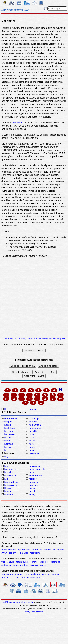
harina (32, 437)
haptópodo (35, 428)
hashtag (8, 444)
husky (32, 495)
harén (32, 434)
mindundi (37, 550)
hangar (8, 422)
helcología (34, 466)
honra (32, 488)
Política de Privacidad (13, 602)
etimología (7, 574)
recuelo (12, 550)
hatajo (8, 450)
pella (4, 550)
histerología (10, 485)
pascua (18, 574)
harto (32, 441)
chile (26, 574)
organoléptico (21, 565)
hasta (32, 444)
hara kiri (33, 431)
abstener (35, 574)
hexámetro (10, 476)
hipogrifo (34, 482)
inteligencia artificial (34, 612)
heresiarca (10, 472)
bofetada (55, 562)
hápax (7, 425)
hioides (33, 479)
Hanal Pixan (10, 418)
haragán (9, 431)
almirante (35, 577)
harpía (8, 441)
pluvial (15, 577)
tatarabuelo (22, 562)
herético (6, 577)
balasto (24, 553)
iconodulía (49, 550)
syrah (4, 553)
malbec (61, 550)
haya (7, 456)
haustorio (34, 453)
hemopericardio (37, 469)
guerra (45, 574)
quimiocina (24, 550)
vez (3, 562)
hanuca (33, 422)
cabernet (14, 553)
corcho (34, 562)
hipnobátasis (11, 482)
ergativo (34, 565)
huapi (32, 491)
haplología (10, 428)
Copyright (29, 602)
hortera (8, 491)
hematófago (11, 469)
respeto (55, 574)
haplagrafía (35, 425)
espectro (44, 562)
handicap (34, 418)
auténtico (7, 565)
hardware (9, 434)
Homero (9, 488)
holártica (33, 485)
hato (31, 450)
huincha (9, 495)
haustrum (18, 122)
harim (7, 437)
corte (43, 565)
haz (6, 466)
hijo (6, 479)
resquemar (35, 553)
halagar (33, 409)
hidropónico (35, 476)
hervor (32, 472)
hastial (8, 447)
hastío (32, 447)
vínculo (11, 562)
